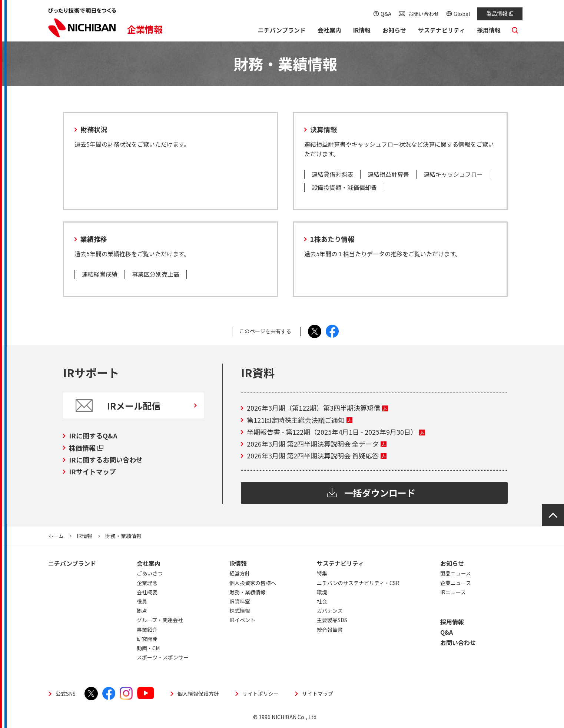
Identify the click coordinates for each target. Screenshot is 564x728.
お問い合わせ (424, 14)
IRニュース (453, 592)
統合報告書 (330, 630)
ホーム (56, 536)
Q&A (386, 14)
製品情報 (500, 13)
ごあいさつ (150, 573)
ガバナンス (330, 611)
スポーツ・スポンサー (163, 657)
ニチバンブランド (72, 563)
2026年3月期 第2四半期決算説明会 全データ (317, 444)
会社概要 (147, 592)
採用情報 (452, 622)
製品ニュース (456, 573)
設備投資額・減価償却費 (344, 187)
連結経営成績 (100, 274)
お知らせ (452, 563)
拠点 (142, 611)
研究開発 (147, 639)
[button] (329, 31)
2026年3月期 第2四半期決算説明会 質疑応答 (317, 455)
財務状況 (94, 129)
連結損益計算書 (388, 174)
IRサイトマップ (92, 471)
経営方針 (240, 573)
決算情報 (324, 129)
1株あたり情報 (332, 239)
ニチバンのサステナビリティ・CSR (358, 583)
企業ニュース (456, 583)
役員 (142, 601)
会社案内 (149, 563)
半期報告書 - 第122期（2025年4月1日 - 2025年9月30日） (336, 432)
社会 (322, 601)
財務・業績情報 (248, 592)
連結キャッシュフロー (453, 174)
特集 (322, 573)
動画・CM (148, 648)
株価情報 (86, 448)
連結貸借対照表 (332, 174)
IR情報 (84, 536)
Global (462, 14)
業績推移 (94, 239)
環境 (322, 592)
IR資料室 (240, 601)
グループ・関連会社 (160, 620)
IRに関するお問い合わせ (106, 460)
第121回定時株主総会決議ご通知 (300, 420)
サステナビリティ (340, 563)
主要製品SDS (332, 620)
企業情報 (145, 29)
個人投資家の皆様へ (253, 583)
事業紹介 (147, 630)
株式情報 (240, 611)
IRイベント (242, 620)
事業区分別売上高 (156, 274)
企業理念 (147, 583)
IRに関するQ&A (93, 435)
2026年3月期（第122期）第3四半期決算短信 (317, 408)
